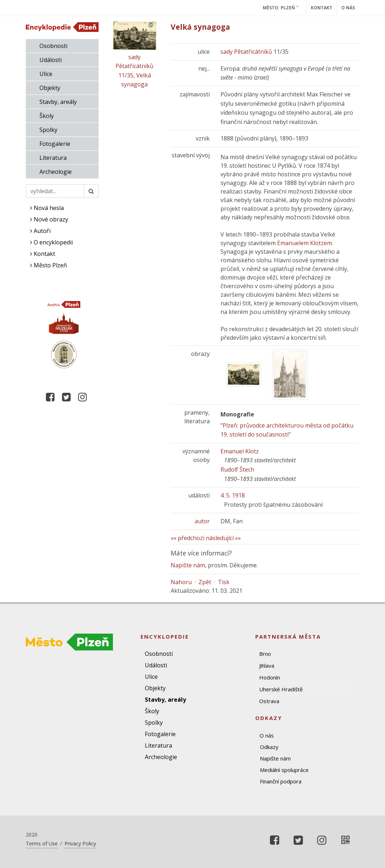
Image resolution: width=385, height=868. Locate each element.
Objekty (50, 88)
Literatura (53, 158)
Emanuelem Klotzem (305, 243)
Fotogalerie (55, 144)
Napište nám (188, 565)
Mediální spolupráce (284, 770)
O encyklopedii (51, 242)
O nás (348, 8)
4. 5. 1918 (233, 495)
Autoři (40, 231)
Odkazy (269, 747)
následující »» (223, 538)
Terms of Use (42, 843)
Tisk (224, 582)
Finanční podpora (281, 781)
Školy (47, 116)
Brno (265, 654)
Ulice (46, 74)
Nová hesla (47, 208)
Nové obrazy (49, 219)
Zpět (205, 582)
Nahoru (181, 582)
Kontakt (322, 8)
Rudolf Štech (237, 469)
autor (202, 521)
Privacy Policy (80, 843)
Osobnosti (53, 46)
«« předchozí (187, 538)
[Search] (55, 191)
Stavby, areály (58, 102)
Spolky (48, 130)
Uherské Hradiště (281, 689)
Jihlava (267, 666)
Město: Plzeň (281, 8)
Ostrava (269, 701)
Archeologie (56, 172)
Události (51, 60)
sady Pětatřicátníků (246, 52)
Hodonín (270, 677)
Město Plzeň (49, 265)
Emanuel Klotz (240, 451)
